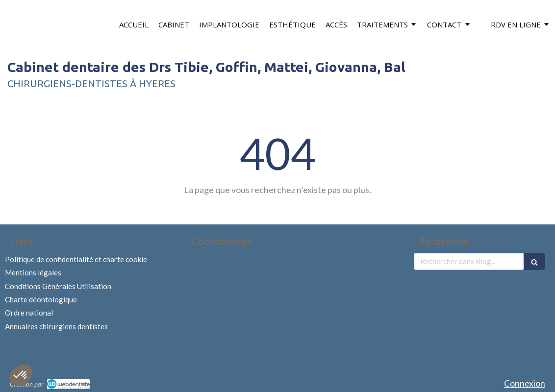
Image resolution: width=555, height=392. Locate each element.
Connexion (525, 383)
